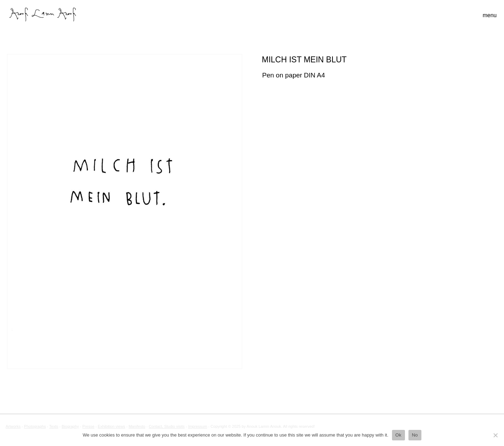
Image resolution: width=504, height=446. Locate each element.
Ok (398, 435)
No (415, 435)
